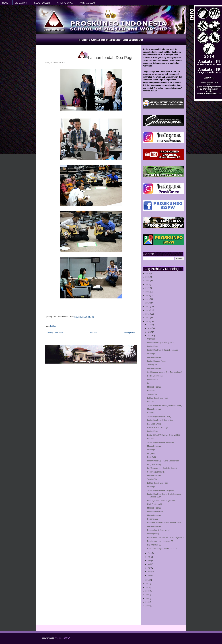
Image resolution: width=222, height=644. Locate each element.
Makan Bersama (154, 357)
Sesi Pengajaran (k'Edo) (157, 472)
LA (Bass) (151, 453)
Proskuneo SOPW (62, 638)
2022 (148, 288)
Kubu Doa (151, 391)
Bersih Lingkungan (155, 376)
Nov (150, 328)
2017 (148, 307)
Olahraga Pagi (153, 534)
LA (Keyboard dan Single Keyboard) (162, 468)
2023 (148, 284)
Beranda (93, 333)
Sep (150, 336)
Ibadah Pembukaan (155, 512)
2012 (148, 580)
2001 (148, 598)
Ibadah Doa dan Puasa (157, 361)
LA (148, 383)
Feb (150, 572)
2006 (148, 595)
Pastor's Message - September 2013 (162, 549)
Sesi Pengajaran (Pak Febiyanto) (161, 490)
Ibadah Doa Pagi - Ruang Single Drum (163, 461)
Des (150, 325)
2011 (148, 584)
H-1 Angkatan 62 (154, 545)
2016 (148, 310)
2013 (148, 321)
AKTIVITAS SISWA (65, 3)
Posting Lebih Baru (55, 333)
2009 (148, 591)
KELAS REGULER (42, 3)
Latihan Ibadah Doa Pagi (157, 398)
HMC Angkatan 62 (155, 504)
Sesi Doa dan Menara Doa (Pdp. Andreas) (165, 372)
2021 (148, 292)
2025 (148, 277)
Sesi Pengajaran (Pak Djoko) (159, 417)
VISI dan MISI (21, 3)
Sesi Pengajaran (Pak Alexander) (161, 442)
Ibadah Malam (153, 346)
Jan (149, 575)
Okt (149, 332)
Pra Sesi (151, 402)
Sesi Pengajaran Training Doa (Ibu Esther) (165, 405)
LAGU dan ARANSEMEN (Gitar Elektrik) (164, 435)
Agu (150, 553)
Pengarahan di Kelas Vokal (158, 530)
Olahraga (151, 339)
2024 (148, 281)
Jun (149, 561)
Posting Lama (129, 333)
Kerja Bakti (152, 457)
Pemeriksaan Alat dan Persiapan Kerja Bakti (165, 537)
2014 (148, 318)
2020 (148, 296)
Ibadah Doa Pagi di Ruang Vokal (161, 343)
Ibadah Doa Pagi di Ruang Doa (160, 420)
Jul (149, 557)
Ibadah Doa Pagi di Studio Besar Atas (163, 350)
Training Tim (152, 365)
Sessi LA (151, 413)
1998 (148, 606)
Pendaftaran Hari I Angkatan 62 (160, 541)
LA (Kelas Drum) (154, 424)
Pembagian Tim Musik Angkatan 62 (162, 501)
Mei (149, 564)
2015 (148, 314)
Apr (149, 568)
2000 (148, 602)
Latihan (53, 326)
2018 (148, 303)
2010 (148, 587)
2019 (148, 299)
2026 (148, 273)
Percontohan (152, 519)
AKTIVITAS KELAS (87, 3)
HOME (5, 3)
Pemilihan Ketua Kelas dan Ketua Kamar (164, 523)
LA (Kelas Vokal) (154, 465)
